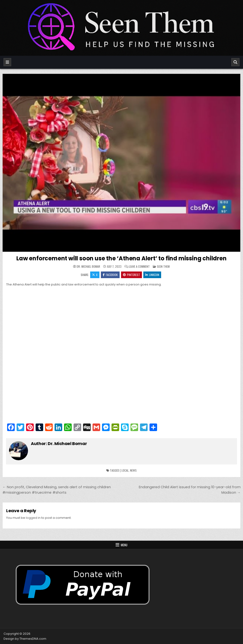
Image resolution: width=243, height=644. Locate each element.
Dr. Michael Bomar (88, 267)
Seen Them (163, 266)
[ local (124, 470)
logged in (33, 518)
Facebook (110, 275)
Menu (124, 545)
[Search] (235, 62)
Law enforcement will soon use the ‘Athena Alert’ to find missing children (121, 258)
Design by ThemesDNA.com (25, 639)
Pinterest (131, 275)
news (133, 470)
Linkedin (152, 275)
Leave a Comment (139, 267)
